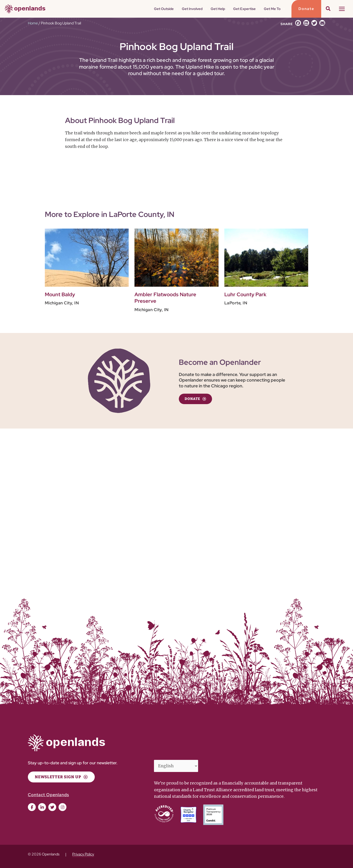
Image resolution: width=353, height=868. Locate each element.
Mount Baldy (60, 294)
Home (33, 23)
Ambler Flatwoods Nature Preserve (165, 298)
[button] (306, 9)
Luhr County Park (245, 294)
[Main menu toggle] (342, 9)
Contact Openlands (48, 795)
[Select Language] (176, 766)
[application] (176, 9)
